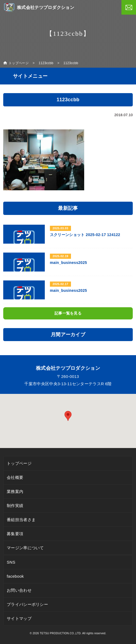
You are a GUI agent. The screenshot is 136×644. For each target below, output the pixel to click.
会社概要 (15, 477)
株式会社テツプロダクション (46, 7)
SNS (11, 562)
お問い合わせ (19, 590)
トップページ (19, 463)
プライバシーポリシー (27, 604)
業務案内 (15, 491)
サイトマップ (19, 618)
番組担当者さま (21, 520)
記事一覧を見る (68, 313)
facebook (15, 576)
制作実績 (15, 506)
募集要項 (15, 534)
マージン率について (25, 548)
